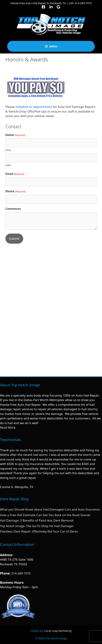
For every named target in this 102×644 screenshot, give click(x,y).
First (8, 150)
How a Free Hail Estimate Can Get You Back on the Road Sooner (45, 515)
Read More (8, 427)
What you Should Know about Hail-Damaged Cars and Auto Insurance (50, 509)
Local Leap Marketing (58, 631)
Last (8, 165)
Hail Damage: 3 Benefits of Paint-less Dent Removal (37, 520)
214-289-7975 (83, 3)
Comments (13, 209)
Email (15, 174)
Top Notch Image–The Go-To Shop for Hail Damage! (37, 526)
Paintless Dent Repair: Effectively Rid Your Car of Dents (39, 531)
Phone (15, 191)
